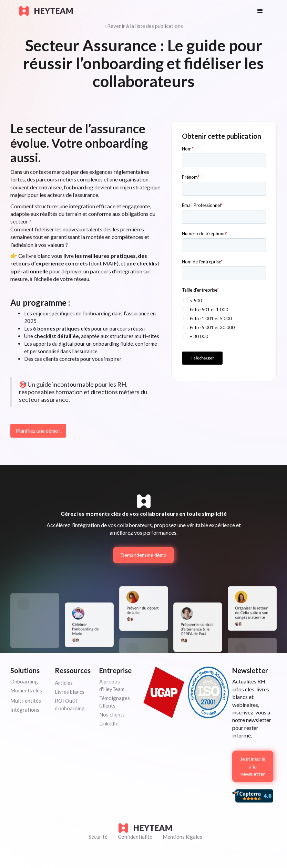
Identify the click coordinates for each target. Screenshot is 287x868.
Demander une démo (143, 555)
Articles (64, 683)
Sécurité (98, 837)
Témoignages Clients (115, 702)
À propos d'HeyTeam (112, 685)
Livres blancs (70, 692)
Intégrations (25, 710)
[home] (131, 11)
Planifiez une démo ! (38, 431)
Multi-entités (26, 701)
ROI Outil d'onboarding (70, 704)
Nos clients (112, 714)
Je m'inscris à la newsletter (253, 766)
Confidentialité (135, 837)
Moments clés (26, 690)
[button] (260, 11)
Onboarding (24, 681)
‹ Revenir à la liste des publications (144, 26)
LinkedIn (109, 723)
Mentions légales (182, 837)
